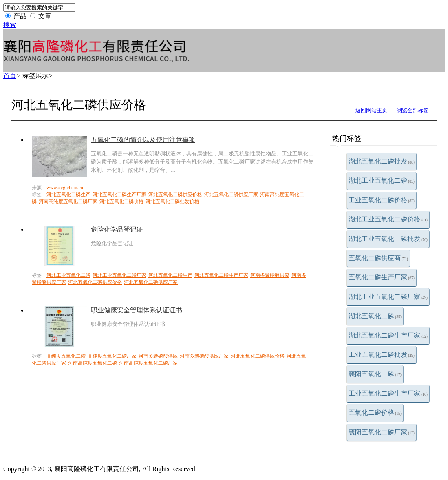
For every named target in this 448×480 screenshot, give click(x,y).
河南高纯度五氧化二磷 (93, 363)
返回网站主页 (371, 110)
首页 (10, 76)
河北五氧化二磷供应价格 (175, 195)
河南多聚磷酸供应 (270, 275)
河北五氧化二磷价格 (121, 201)
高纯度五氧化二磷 (66, 356)
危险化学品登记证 (117, 229)
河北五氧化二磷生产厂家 (119, 195)
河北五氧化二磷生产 (68, 195)
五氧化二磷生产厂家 (382, 277)
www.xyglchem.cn (65, 188)
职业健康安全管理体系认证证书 (137, 310)
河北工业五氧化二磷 (68, 275)
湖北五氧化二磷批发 (382, 161)
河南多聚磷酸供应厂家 (204, 356)
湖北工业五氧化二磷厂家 (388, 297)
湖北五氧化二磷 (375, 316)
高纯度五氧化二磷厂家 (112, 356)
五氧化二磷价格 (375, 413)
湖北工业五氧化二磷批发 (388, 239)
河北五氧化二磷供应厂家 (231, 195)
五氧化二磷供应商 (378, 258)
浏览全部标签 (413, 110)
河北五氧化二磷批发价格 (172, 201)
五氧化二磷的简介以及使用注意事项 (143, 140)
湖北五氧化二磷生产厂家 (388, 335)
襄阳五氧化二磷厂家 (382, 432)
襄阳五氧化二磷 (375, 374)
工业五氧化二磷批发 (382, 355)
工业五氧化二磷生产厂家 (388, 393)
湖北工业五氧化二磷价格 (388, 219)
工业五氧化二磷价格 (382, 200)
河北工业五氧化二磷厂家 (119, 275)
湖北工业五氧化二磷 (382, 180)
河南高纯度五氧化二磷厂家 (68, 201)
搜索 (10, 25)
